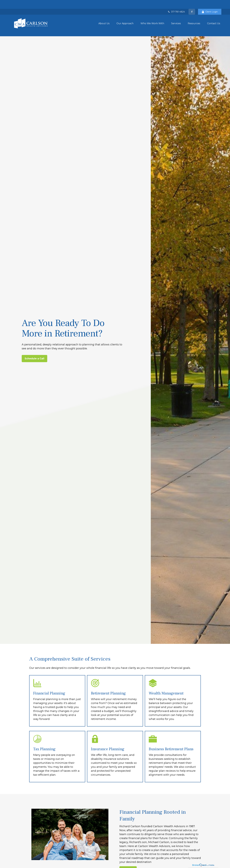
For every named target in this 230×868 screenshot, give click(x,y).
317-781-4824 (176, 3)
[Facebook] (192, 3)
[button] (104, 14)
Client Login (210, 3)
